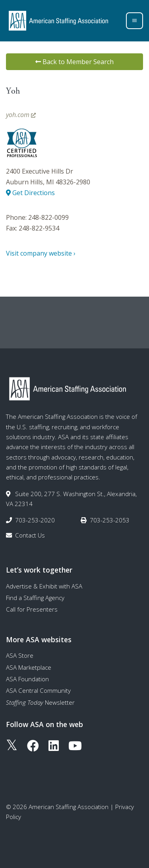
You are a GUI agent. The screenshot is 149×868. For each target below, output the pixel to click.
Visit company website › (41, 253)
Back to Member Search (74, 62)
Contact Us (30, 535)
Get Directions (30, 193)
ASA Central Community (38, 690)
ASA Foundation (27, 679)
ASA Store (20, 655)
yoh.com (21, 115)
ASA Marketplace (29, 667)
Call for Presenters (32, 609)
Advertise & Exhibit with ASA (44, 586)
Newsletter (40, 702)
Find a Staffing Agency (35, 598)
